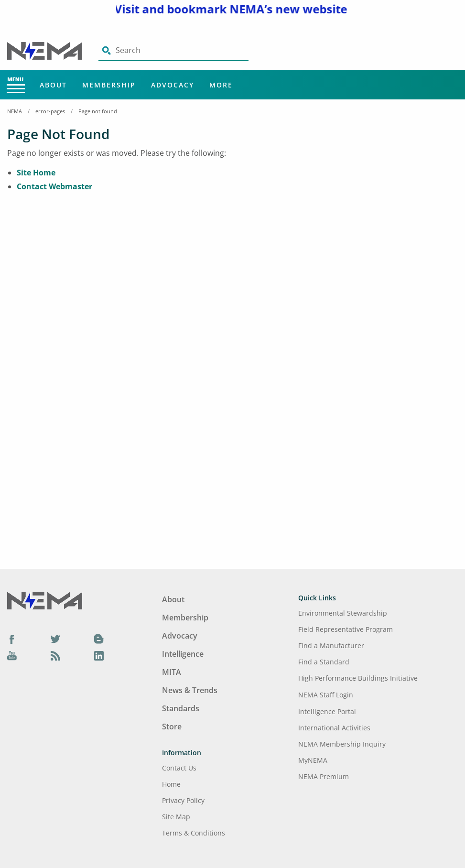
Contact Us (179, 768)
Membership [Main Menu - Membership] (109, 85)
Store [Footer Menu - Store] (172, 727)
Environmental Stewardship (343, 613)
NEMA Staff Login (326, 695)
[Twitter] (55, 639)
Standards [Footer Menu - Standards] (181, 708)
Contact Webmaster (54, 186)
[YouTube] (12, 656)
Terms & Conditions (194, 833)
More (221, 85)
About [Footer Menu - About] (173, 599)
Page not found (98, 111)
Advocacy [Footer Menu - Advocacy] (180, 636)
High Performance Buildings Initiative (358, 678)
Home (171, 784)
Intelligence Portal (327, 711)
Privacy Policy (183, 800)
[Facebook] (12, 639)
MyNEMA (313, 760)
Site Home (36, 173)
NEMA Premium (324, 776)
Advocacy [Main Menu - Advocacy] (173, 85)
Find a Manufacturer (331, 646)
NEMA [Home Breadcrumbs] (15, 111)
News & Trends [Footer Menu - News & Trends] (190, 690)
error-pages (50, 111)
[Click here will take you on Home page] (46, 50)
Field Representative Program (346, 629)
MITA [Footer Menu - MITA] (172, 672)
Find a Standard (324, 662)
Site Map (176, 817)
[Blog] (99, 639)
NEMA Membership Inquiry (342, 744)
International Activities (334, 728)
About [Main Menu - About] (53, 85)
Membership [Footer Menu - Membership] (185, 618)
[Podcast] (55, 656)
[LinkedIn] (99, 656)
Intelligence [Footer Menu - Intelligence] (183, 654)
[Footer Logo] (45, 600)
